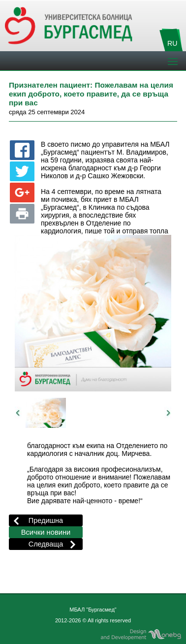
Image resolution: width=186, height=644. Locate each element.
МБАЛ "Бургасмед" (93, 610)
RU (172, 43)
